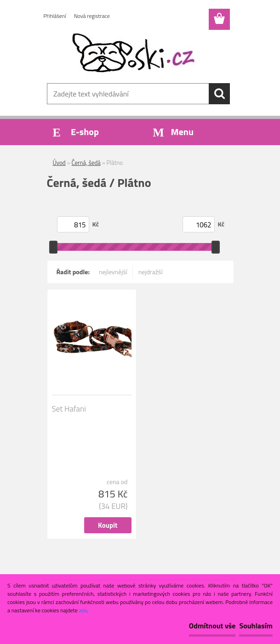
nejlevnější (113, 272)
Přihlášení (55, 16)
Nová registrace (92, 16)
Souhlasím (256, 626)
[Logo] (134, 53)
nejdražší (151, 272)
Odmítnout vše (212, 626)
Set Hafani (69, 409)
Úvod (59, 163)
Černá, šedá (86, 163)
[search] (219, 94)
